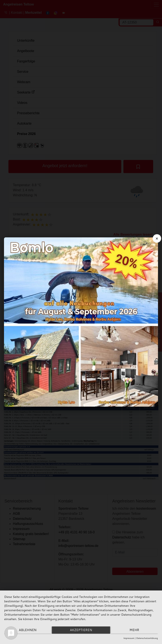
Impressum (129, 638)
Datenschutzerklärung (147, 638)
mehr (135, 630)
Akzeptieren (81, 630)
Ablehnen (27, 630)
